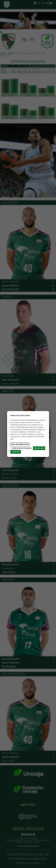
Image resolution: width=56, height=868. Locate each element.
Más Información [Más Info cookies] (20, 445)
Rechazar (39, 448)
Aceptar (16, 452)
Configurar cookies (22, 448)
